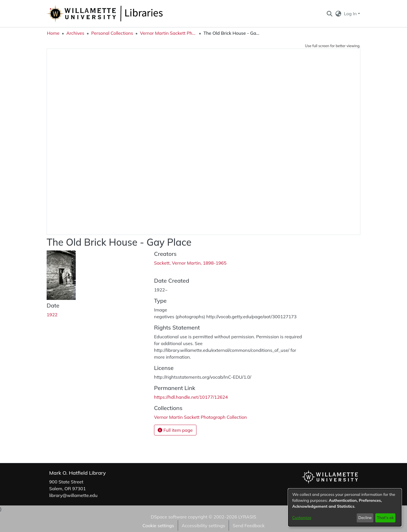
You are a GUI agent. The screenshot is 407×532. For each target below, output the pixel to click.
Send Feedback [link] (249, 526)
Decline (365, 518)
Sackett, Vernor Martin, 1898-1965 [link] (190, 263)
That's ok (385, 518)
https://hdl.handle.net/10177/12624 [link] (191, 397)
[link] (200, 417)
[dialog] (345, 508)
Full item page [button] (175, 430)
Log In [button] (351, 14)
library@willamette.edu (73, 495)
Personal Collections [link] (112, 33)
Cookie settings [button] (158, 526)
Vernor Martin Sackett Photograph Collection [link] (168, 33)
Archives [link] (75, 33)
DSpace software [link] (169, 517)
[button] (329, 14)
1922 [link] (52, 315)
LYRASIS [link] (247, 517)
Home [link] (53, 33)
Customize (302, 518)
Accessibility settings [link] (203, 526)
